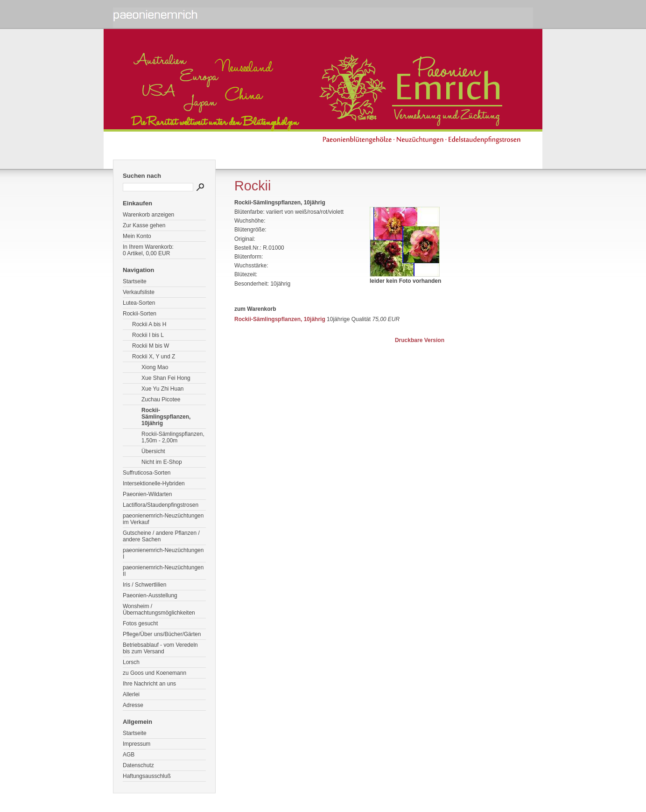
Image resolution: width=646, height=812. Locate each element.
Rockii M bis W (151, 346)
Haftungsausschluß (147, 776)
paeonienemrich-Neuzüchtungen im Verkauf (163, 519)
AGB (129, 755)
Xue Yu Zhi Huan (163, 389)
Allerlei (131, 694)
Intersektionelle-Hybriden (154, 483)
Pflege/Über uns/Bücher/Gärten (162, 634)
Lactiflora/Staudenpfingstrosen (161, 505)
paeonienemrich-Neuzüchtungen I (163, 553)
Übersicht (153, 451)
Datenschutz (138, 765)
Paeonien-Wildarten (147, 494)
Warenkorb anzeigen (148, 215)
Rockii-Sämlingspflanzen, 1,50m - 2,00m (173, 437)
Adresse (133, 705)
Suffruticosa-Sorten (147, 473)
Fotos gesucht (140, 623)
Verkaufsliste (139, 292)
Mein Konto (137, 236)
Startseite (135, 281)
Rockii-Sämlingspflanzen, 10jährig (166, 417)
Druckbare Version (420, 340)
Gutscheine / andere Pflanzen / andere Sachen (161, 536)
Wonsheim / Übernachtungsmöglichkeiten (159, 609)
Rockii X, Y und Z (154, 357)
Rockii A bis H (149, 324)
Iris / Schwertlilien (144, 585)
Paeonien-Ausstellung (150, 595)
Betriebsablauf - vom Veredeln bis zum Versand (160, 648)
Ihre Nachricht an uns (149, 684)
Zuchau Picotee (161, 399)
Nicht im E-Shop (162, 462)
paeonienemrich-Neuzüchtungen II (163, 571)
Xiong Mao (155, 367)
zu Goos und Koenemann (154, 673)
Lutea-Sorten (139, 303)
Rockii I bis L (148, 335)
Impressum (137, 744)
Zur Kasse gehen (144, 225)
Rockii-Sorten (140, 314)
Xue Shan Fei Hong (166, 378)
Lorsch (131, 662)
